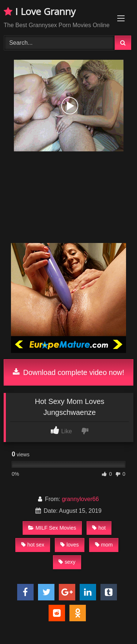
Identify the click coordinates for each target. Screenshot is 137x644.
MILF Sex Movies (52, 528)
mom (104, 545)
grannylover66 (80, 499)
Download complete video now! (68, 372)
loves (70, 545)
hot (99, 528)
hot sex (33, 545)
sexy (67, 562)
